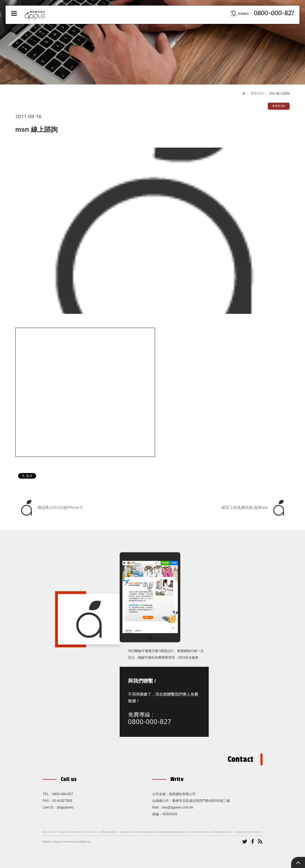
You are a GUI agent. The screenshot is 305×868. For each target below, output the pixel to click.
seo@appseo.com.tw (177, 807)
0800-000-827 (150, 721)
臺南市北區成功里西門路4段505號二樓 (201, 801)
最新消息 (257, 93)
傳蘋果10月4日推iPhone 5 (50, 508)
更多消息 (279, 106)
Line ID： (50, 807)
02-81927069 (62, 801)
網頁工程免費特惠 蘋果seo (254, 508)
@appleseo (65, 807)
